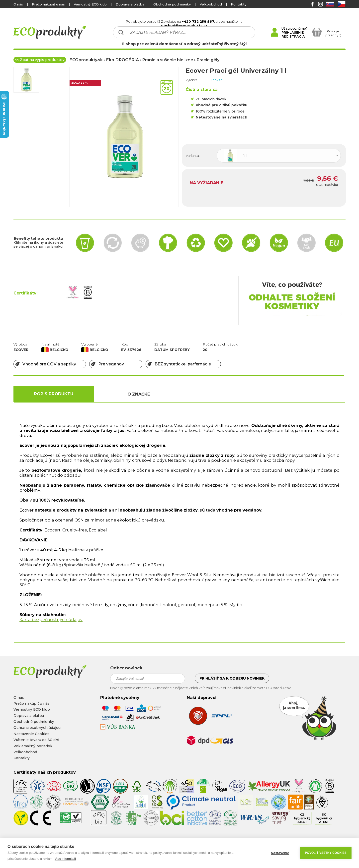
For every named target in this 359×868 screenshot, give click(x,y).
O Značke (139, 394)
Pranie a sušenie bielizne (168, 60)
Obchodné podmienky (172, 4)
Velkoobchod (211, 4)
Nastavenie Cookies (31, 734)
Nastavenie (280, 853)
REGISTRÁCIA (293, 36)
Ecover (216, 80)
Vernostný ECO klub (90, 4)
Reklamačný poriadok (33, 746)
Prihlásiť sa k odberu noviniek (232, 678)
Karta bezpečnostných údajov (51, 620)
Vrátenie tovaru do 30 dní (36, 740)
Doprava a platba (130, 4)
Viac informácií (65, 859)
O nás (18, 4)
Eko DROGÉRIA (122, 60)
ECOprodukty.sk (86, 60)
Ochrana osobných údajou (37, 728)
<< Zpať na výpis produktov (40, 60)
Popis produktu (54, 394)
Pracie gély (208, 60)
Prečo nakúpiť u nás (48, 4)
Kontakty (239, 4)
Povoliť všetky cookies (326, 853)
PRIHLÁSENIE (293, 32)
